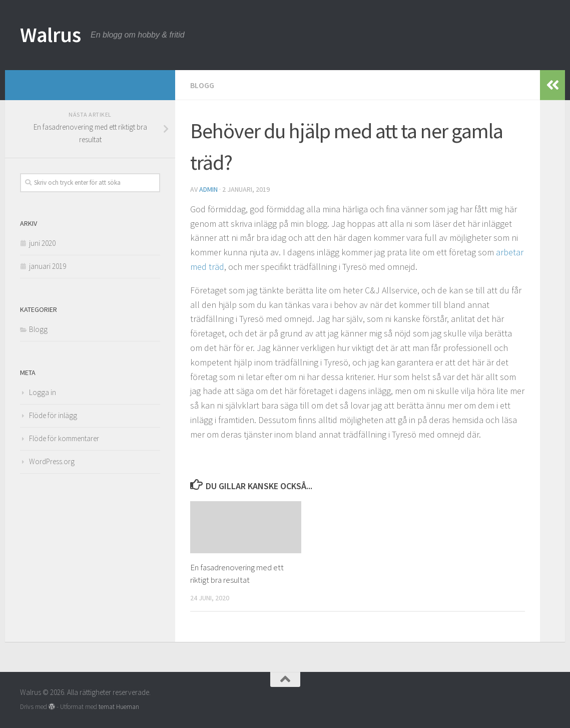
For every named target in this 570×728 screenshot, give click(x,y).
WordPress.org (52, 461)
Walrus (50, 35)
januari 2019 (48, 266)
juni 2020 (42, 243)
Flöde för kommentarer (64, 438)
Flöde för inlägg (53, 415)
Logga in (43, 392)
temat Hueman (119, 707)
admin (208, 189)
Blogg (202, 85)
